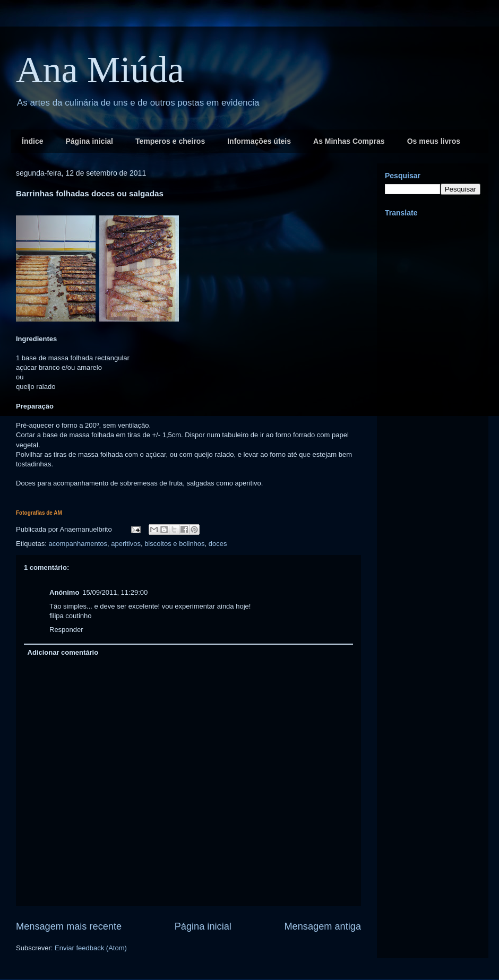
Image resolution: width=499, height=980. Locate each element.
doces (218, 544)
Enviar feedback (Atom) (91, 948)
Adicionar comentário (63, 652)
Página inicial (89, 141)
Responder (66, 630)
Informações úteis (259, 141)
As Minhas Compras (349, 141)
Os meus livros (434, 141)
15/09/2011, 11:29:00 (115, 592)
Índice (32, 141)
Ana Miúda (100, 70)
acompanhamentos (78, 544)
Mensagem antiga (322, 926)
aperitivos (126, 544)
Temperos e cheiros (170, 141)
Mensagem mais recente (69, 926)
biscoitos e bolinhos (174, 544)
